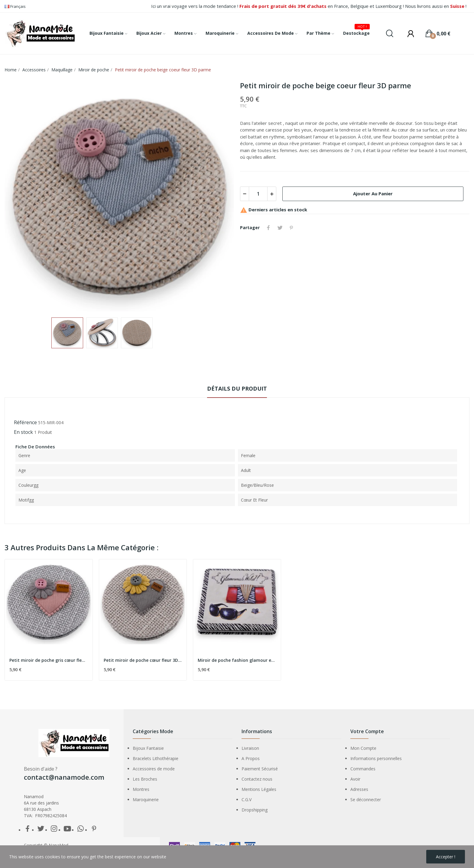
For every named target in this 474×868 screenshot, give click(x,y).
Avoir (355, 779)
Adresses (359, 789)
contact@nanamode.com (64, 777)
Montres (141, 789)
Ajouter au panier (373, 193)
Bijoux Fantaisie (148, 748)
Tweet (280, 228)
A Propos (251, 758)
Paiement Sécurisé (260, 769)
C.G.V (247, 800)
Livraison (250, 748)
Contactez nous (257, 779)
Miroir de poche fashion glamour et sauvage (237, 660)
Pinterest (291, 228)
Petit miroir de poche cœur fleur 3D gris (143, 660)
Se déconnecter (366, 800)
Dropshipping (255, 810)
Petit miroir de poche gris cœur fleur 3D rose (49, 660)
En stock (23, 432)
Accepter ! (446, 857)
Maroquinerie (146, 800)
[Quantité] (258, 194)
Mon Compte (363, 748)
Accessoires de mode (154, 769)
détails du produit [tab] (237, 388)
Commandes (363, 769)
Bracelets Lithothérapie (156, 758)
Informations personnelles (376, 758)
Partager (268, 228)
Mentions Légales (259, 789)
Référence (25, 422)
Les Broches (145, 779)
